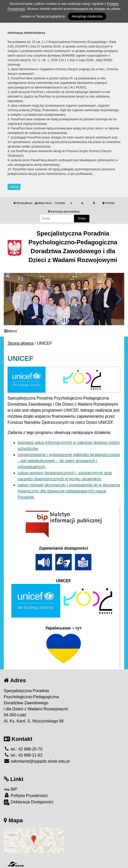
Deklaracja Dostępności (29, 802)
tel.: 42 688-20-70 (23, 749)
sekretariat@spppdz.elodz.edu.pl (37, 761)
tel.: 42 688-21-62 (23, 755)
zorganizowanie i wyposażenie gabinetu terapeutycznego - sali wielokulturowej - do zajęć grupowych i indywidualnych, (69, 461)
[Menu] (64, 331)
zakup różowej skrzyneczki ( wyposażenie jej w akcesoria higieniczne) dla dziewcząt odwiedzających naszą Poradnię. (69, 491)
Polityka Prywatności (26, 795)
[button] (10, 299)
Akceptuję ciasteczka (87, 16)
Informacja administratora (64, 212)
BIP (10, 789)
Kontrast (108, 203)
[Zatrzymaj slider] (64, 320)
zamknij (14, 187)
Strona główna (23, 203)
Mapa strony (43, 203)
